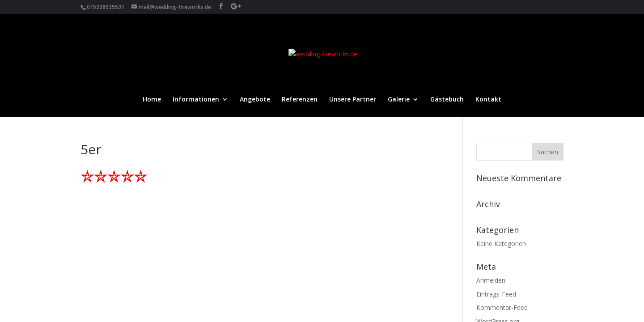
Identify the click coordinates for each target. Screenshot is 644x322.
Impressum (98, 248)
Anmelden (491, 163)
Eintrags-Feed (496, 177)
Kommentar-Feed (502, 191)
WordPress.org (498, 205)
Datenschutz (147, 248)
